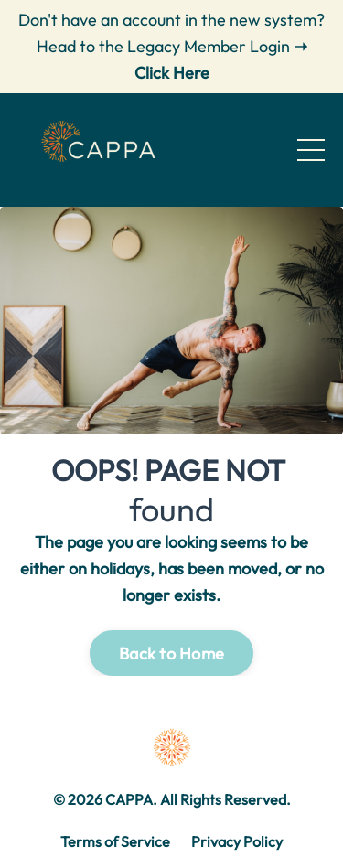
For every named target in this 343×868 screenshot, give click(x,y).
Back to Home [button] (171, 654)
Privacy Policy (237, 841)
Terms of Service (115, 841)
